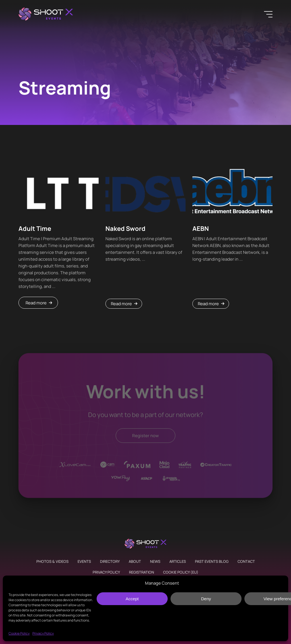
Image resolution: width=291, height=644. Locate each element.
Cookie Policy (19, 633)
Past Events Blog (212, 561)
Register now (145, 437)
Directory (110, 561)
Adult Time (35, 229)
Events (84, 561)
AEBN (201, 229)
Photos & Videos (52, 561)
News (155, 561)
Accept (132, 599)
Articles (178, 561)
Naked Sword (125, 229)
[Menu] (268, 14)
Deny (206, 599)
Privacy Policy (43, 633)
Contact (246, 561)
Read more (36, 303)
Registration (142, 572)
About (135, 561)
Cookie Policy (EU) (181, 572)
